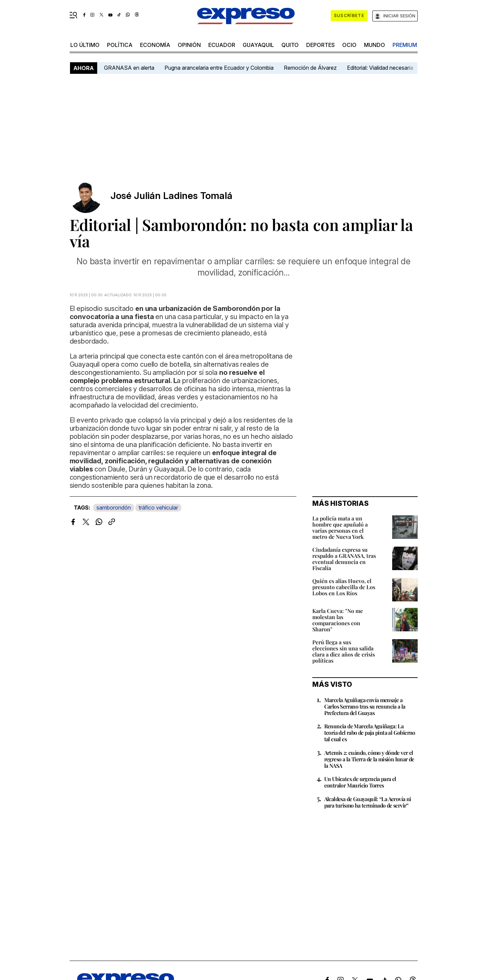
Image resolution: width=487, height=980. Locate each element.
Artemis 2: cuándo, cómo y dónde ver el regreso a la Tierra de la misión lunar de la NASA (369, 759)
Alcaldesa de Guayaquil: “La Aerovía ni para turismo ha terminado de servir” (368, 802)
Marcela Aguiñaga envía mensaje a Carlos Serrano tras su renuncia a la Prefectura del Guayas (365, 706)
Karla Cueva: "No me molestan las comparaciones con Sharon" (338, 620)
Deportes (320, 45)
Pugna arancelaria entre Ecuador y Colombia (219, 68)
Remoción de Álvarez (310, 68)
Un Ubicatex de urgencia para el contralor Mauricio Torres (360, 782)
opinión (189, 45)
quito (290, 45)
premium (405, 45)
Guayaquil (258, 45)
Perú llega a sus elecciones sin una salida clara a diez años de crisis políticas (344, 651)
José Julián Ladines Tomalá (171, 196)
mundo (375, 45)
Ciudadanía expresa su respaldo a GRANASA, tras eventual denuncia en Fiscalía (344, 559)
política (120, 45)
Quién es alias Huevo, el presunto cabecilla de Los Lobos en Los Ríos (344, 587)
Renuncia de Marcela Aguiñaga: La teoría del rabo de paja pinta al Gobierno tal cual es (370, 733)
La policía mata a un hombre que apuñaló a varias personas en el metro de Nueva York (340, 527)
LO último (85, 45)
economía (155, 45)
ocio (349, 45)
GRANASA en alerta (129, 68)
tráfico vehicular (158, 508)
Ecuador (222, 45)
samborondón (114, 508)
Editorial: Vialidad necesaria (380, 68)
